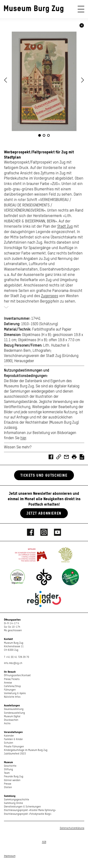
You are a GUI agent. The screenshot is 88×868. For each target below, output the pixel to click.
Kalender (9, 736)
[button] (83, 80)
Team (7, 773)
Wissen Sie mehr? (18, 447)
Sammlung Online (13, 803)
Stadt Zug (65, 227)
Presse (8, 784)
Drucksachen (11, 720)
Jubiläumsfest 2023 (15, 754)
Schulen (9, 743)
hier (23, 438)
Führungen (10, 690)
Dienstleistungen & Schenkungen (22, 807)
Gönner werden (12, 780)
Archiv (7, 723)
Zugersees (50, 296)
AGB (44, 842)
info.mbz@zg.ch (13, 663)
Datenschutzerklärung (72, 828)
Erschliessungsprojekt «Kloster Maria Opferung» (30, 810)
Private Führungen (14, 747)
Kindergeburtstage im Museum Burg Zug (26, 750)
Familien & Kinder (13, 739)
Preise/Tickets (12, 679)
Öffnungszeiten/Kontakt (17, 675)
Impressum (10, 856)
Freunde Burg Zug (14, 776)
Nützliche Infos (12, 697)
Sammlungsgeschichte (17, 800)
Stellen (8, 787)
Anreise (8, 683)
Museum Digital (12, 716)
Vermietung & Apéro (15, 693)
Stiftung (8, 769)
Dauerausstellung (14, 709)
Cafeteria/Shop (12, 686)
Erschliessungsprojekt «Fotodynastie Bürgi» (28, 814)
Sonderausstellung (14, 713)
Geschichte (10, 766)
